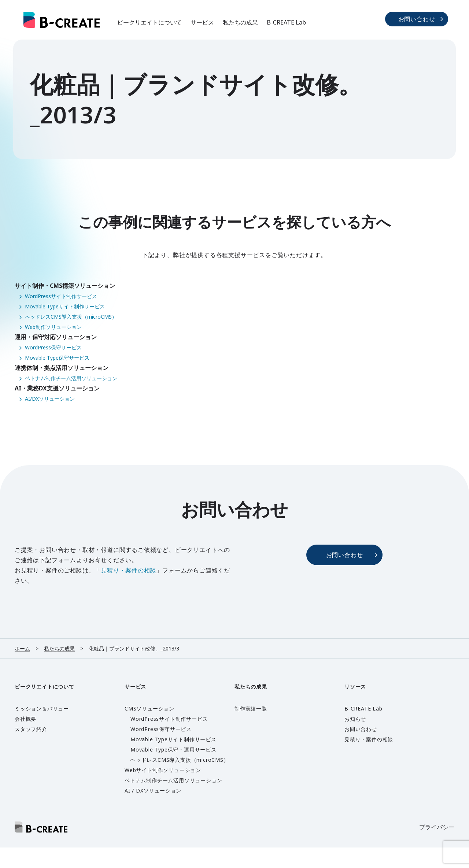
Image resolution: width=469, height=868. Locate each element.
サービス (202, 22)
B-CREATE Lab (286, 22)
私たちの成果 (240, 22)
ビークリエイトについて (149, 22)
